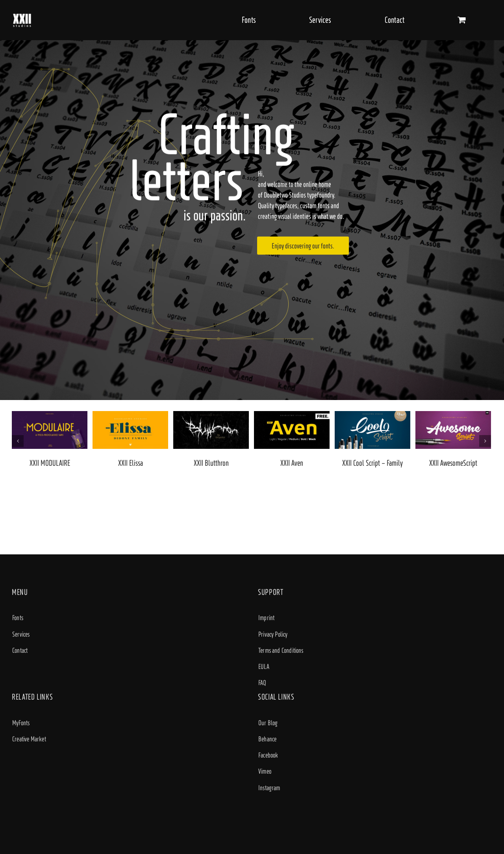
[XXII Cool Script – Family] (372, 429)
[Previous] (18, 441)
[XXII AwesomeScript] (453, 429)
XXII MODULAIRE (50, 463)
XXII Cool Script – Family (372, 463)
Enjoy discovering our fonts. (303, 246)
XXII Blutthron (211, 463)
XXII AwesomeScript (453, 463)
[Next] (485, 441)
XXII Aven (292, 463)
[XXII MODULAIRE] (50, 429)
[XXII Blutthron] (211, 429)
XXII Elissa (131, 463)
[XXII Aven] (292, 429)
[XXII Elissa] (130, 429)
